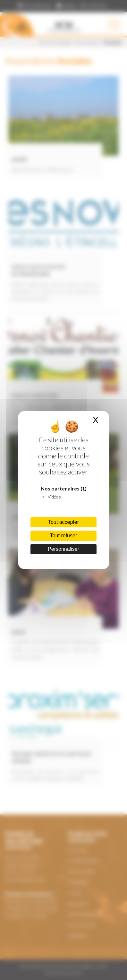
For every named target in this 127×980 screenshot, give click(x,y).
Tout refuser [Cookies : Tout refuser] (63, 536)
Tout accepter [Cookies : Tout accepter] (63, 522)
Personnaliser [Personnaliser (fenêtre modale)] (63, 549)
